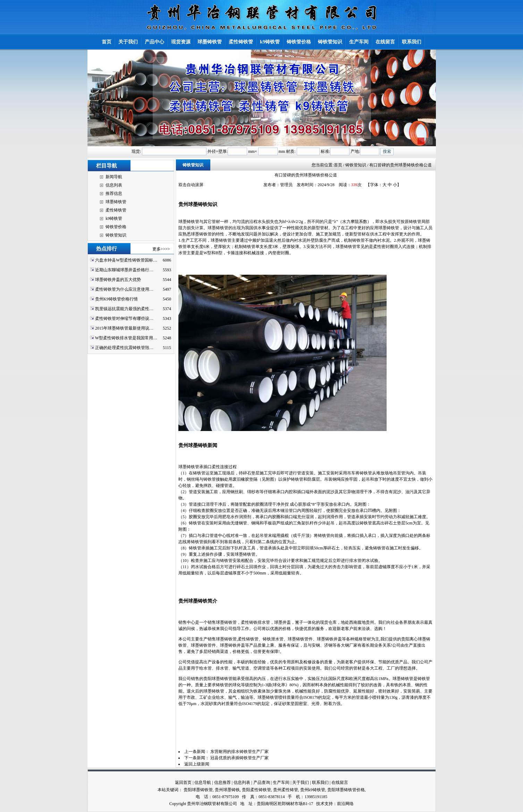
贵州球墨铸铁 (227, 790)
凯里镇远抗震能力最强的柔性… (124, 309)
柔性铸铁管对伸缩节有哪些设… (124, 318)
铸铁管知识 (116, 235)
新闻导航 (114, 177)
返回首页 (183, 782)
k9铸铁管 (114, 218)
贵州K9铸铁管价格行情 (116, 299)
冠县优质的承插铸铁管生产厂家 (239, 758)
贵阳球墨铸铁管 (198, 790)
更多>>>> (161, 249)
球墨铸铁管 (116, 202)
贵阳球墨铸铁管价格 (346, 790)
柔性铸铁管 (116, 210)
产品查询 (262, 782)
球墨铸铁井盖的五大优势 (118, 280)
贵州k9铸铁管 (313, 790)
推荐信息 (114, 193)
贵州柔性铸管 (286, 790)
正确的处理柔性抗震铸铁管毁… (124, 348)
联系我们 (320, 782)
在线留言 (340, 782)
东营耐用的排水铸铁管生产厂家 (239, 752)
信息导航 (203, 782)
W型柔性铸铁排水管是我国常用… (126, 338)
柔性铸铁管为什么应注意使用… (124, 289)
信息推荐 (222, 782)
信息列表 (114, 185)
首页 (338, 165)
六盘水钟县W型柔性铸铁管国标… (126, 260)
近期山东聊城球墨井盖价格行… (124, 270)
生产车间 (281, 782)
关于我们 (301, 782)
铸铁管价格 (116, 227)
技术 (320, 804)
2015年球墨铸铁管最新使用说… (124, 328)
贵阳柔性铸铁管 (256, 790)
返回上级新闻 (197, 764)
